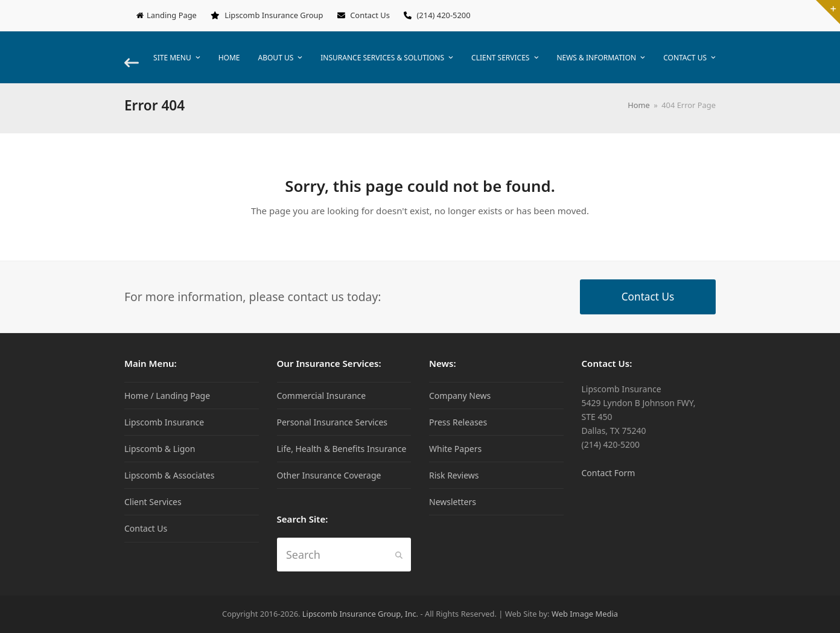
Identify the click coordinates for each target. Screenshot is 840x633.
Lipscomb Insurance (164, 422)
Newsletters (453, 502)
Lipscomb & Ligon (160, 449)
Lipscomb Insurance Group (274, 15)
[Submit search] (399, 555)
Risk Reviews (454, 475)
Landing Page (172, 15)
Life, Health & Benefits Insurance (342, 449)
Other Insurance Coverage (329, 475)
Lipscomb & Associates (169, 475)
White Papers (455, 449)
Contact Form (609, 473)
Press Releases (458, 422)
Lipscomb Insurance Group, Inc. (360, 614)
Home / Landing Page (167, 396)
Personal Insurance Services (332, 422)
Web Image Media (585, 614)
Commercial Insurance (322, 396)
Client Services (153, 502)
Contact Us (370, 15)
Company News (460, 396)
